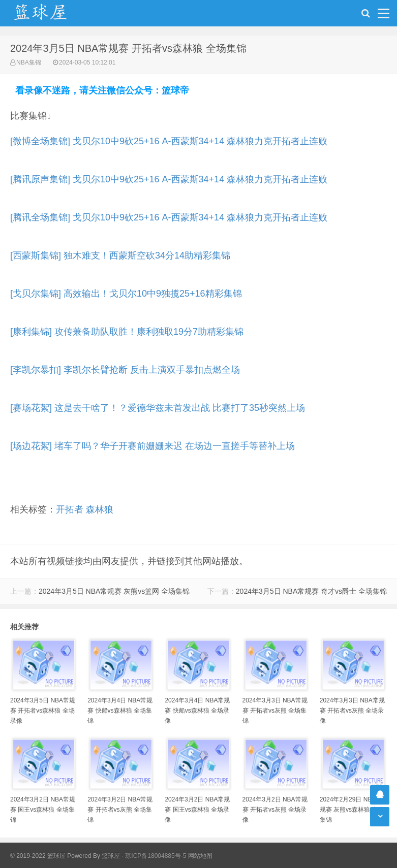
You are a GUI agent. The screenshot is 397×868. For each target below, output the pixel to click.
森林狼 (100, 509)
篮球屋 (111, 856)
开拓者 (70, 509)
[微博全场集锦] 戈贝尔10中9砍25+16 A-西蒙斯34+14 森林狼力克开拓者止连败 (169, 141)
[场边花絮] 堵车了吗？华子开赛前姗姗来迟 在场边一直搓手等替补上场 (152, 446)
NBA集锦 (29, 62)
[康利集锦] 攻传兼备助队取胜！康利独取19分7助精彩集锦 (127, 332)
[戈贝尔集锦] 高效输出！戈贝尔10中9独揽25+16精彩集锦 (126, 294)
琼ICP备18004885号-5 (156, 856)
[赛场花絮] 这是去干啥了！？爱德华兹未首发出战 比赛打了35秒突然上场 (158, 408)
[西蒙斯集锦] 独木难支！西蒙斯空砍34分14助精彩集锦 (120, 255)
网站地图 (200, 856)
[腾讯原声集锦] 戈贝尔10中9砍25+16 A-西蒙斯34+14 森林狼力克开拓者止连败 (169, 179)
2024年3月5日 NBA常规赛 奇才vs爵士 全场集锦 (311, 591)
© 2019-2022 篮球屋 (38, 856)
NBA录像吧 (51, 13)
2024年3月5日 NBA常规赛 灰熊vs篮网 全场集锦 (114, 591)
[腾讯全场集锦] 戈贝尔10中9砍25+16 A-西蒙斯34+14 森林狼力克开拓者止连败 (169, 217)
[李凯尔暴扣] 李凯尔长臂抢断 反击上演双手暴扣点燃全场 (125, 370)
